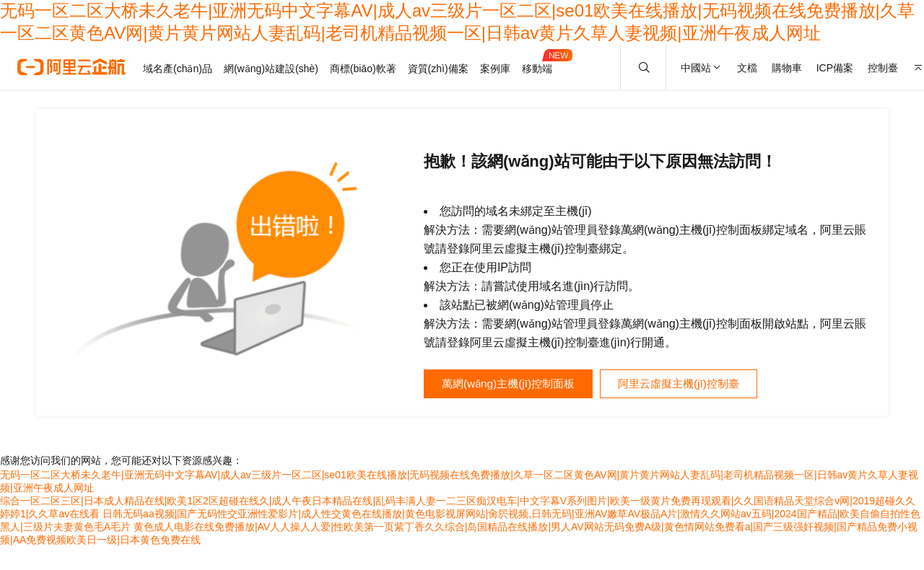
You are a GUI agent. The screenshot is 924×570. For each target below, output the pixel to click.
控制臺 (883, 68)
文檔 (747, 68)
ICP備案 (835, 68)
